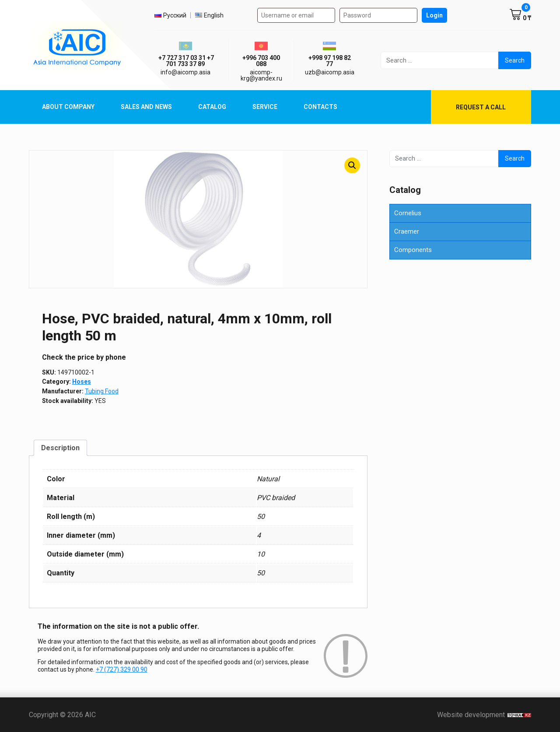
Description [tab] (60, 448)
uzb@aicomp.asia (330, 72)
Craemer (407, 231)
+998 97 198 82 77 (330, 61)
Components (413, 250)
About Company (68, 107)
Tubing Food (102, 391)
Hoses (82, 382)
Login (434, 15)
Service (265, 107)
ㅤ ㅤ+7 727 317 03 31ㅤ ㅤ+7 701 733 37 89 (185, 61)
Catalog (212, 107)
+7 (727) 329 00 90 (122, 669)
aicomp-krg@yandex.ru (261, 75)
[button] (352, 165)
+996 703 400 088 (261, 61)
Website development (484, 715)
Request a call (481, 107)
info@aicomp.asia (185, 72)
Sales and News (146, 107)
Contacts (320, 107)
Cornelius (408, 213)
